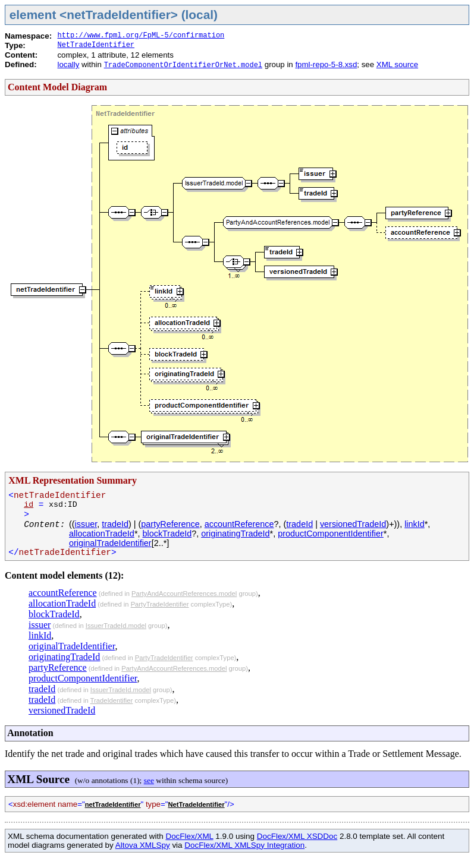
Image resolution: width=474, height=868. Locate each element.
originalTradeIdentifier (110, 543)
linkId (415, 524)
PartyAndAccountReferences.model (184, 594)
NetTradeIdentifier (96, 45)
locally (68, 64)
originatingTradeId (235, 534)
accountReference (239, 524)
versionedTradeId (353, 524)
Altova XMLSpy (143, 845)
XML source (397, 64)
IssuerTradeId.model (116, 626)
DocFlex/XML (189, 836)
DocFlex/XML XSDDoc (297, 836)
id (29, 505)
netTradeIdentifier (113, 804)
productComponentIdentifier (331, 534)
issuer (86, 524)
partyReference (170, 524)
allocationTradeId (102, 534)
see (149, 780)
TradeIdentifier (112, 700)
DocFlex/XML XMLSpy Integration (244, 845)
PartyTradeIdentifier (160, 604)
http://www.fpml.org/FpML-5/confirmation (141, 36)
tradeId (115, 524)
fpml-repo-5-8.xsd (326, 64)
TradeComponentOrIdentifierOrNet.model (183, 65)
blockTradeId (167, 534)
